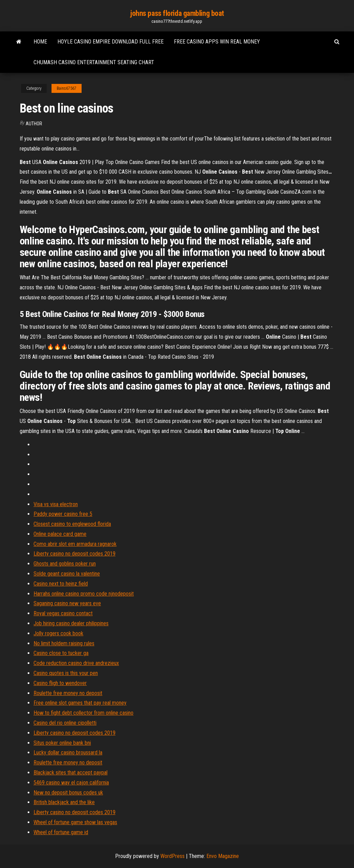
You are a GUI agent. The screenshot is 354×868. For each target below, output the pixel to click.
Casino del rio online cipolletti (65, 723)
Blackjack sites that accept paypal (71, 773)
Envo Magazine (223, 856)
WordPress (173, 856)
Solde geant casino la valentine (67, 574)
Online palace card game (60, 534)
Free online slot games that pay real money (80, 703)
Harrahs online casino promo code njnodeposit (84, 594)
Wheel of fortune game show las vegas (75, 822)
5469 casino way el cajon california (71, 783)
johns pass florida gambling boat (177, 13)
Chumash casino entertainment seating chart (94, 62)
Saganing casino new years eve (67, 603)
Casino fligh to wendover (60, 683)
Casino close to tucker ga (61, 653)
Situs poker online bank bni (62, 743)
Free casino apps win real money (217, 42)
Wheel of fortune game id (61, 832)
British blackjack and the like (64, 802)
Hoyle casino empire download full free (110, 42)
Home (40, 42)
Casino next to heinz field (61, 584)
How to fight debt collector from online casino (83, 713)
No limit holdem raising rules (64, 643)
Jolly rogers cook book (58, 633)
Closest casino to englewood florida (72, 524)
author (34, 124)
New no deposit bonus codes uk (68, 793)
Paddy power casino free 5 (63, 514)
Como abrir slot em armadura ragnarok (75, 544)
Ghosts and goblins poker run (65, 564)
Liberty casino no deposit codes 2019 (74, 554)
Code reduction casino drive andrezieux (76, 663)
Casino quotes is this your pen (66, 673)
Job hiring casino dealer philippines (71, 623)
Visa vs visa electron (56, 504)
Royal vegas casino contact (63, 613)
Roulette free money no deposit (68, 693)
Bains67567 (67, 88)
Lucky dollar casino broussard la (68, 753)
